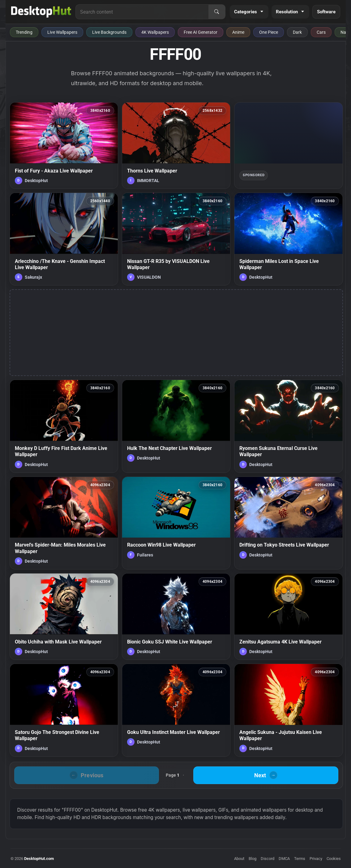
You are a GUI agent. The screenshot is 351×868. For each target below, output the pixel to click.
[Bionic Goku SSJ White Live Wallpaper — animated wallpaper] (176, 617)
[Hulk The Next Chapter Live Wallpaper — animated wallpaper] (176, 426)
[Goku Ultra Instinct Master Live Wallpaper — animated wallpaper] (176, 710)
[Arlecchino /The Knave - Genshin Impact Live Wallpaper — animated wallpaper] (64, 239)
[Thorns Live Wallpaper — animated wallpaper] (176, 146)
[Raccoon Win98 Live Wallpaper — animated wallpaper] (176, 523)
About (239, 859)
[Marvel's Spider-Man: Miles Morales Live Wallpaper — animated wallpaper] (64, 523)
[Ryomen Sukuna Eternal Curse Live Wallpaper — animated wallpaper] (288, 426)
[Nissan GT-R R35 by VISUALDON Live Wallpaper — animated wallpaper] (176, 239)
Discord (268, 859)
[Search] (217, 12)
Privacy (316, 859)
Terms (300, 859)
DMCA (284, 859)
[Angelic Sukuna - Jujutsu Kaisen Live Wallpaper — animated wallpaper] (288, 710)
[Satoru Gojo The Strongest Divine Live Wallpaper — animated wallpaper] (64, 710)
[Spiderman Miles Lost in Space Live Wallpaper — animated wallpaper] (288, 239)
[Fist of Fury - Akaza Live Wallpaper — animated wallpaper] (64, 146)
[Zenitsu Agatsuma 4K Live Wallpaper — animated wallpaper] (288, 617)
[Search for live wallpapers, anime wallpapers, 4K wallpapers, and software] (142, 12)
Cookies (334, 859)
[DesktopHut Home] (41, 12)
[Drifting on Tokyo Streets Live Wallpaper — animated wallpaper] (288, 523)
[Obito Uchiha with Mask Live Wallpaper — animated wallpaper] (64, 617)
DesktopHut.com (39, 859)
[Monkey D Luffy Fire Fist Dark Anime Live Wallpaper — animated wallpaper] (64, 426)
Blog (253, 859)
